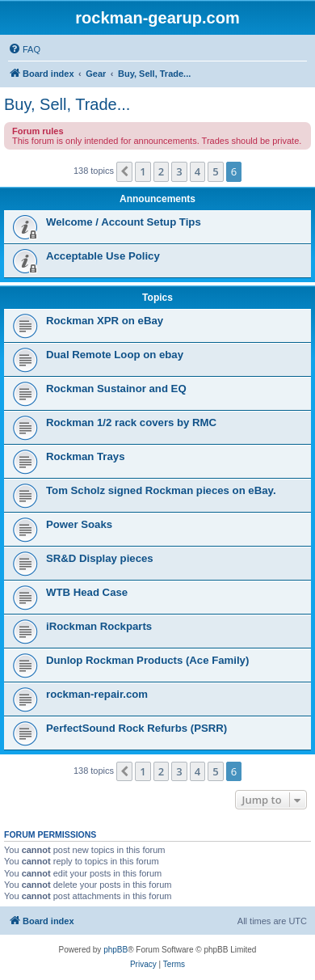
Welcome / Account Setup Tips (124, 222)
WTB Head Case (87, 592)
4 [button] (197, 171)
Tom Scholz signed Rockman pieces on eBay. (161, 490)
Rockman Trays (86, 456)
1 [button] (143, 171)
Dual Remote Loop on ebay (115, 355)
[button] (124, 171)
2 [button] (161, 171)
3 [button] (179, 171)
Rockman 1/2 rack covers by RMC (131, 422)
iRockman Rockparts (99, 626)
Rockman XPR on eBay (105, 321)
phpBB (115, 950)
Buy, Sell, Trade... (67, 104)
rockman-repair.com (97, 694)
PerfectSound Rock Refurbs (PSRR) (136, 728)
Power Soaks (79, 524)
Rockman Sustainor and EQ (116, 389)
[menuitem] (24, 49)
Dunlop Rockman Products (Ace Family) (147, 660)
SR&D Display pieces (100, 558)
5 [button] (215, 171)
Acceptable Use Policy (103, 256)
